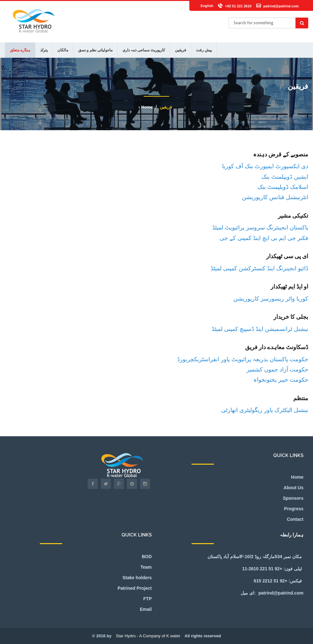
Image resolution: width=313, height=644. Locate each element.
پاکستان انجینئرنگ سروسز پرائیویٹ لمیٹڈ (260, 227)
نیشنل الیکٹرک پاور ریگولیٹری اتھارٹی (265, 410)
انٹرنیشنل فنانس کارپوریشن (275, 197)
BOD (147, 557)
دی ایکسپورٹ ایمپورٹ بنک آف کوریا (265, 166)
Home (147, 107)
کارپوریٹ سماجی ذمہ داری (144, 50)
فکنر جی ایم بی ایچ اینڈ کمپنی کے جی (264, 238)
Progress (294, 509)
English (207, 6)
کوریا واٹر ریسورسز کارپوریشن (271, 299)
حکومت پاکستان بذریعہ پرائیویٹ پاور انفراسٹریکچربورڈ (243, 359)
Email (146, 609)
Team (146, 567)
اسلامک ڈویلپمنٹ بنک (283, 187)
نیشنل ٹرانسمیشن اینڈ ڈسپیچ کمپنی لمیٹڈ (260, 329)
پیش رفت (204, 50)
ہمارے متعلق (20, 50)
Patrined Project (135, 588)
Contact (295, 519)
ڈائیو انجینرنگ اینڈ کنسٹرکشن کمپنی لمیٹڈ (259, 268)
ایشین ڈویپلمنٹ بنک (285, 177)
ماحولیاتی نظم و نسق (95, 50)
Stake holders (137, 578)
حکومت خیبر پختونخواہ (281, 380)
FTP (148, 599)
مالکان (63, 50)
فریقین (181, 50)
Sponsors (293, 498)
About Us (294, 488)
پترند (44, 50)
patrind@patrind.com (281, 6)
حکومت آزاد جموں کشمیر (277, 369)
